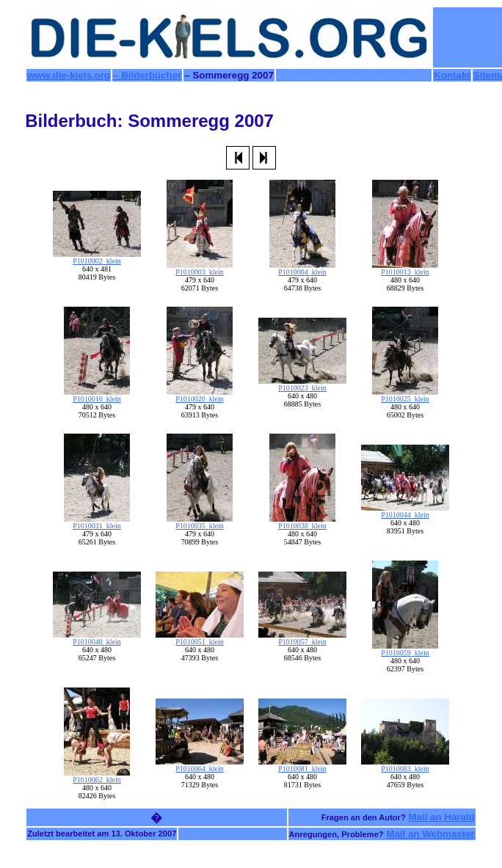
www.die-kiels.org (69, 75)
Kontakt (452, 75)
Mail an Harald (441, 817)
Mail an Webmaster (430, 834)
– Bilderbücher (147, 75)
